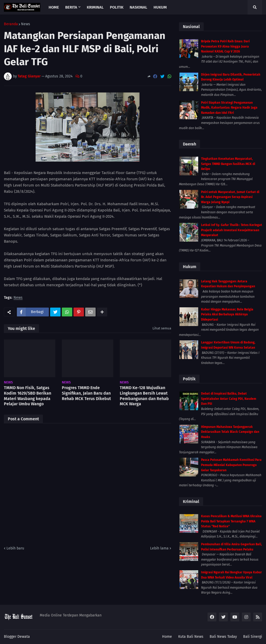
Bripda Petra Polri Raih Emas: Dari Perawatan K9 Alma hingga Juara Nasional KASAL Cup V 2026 (225, 46)
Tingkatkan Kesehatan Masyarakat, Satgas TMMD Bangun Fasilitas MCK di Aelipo (228, 164)
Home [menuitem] (54, 7)
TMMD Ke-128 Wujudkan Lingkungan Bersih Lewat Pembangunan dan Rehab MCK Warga (144, 396)
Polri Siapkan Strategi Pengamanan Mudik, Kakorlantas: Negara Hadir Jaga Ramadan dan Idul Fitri (229, 108)
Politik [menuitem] (117, 7)
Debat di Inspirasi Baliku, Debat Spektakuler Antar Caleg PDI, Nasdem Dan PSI (229, 399)
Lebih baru (15, 548)
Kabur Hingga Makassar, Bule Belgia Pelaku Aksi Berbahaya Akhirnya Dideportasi (227, 314)
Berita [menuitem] (71, 7)
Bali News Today (223, 637)
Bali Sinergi (253, 637)
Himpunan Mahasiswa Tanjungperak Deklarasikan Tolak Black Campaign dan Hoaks (230, 432)
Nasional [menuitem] (138, 7)
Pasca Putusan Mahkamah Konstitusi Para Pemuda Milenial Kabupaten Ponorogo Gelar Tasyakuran (231, 465)
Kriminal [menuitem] (95, 7)
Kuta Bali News (191, 637)
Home (167, 637)
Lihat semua (162, 328)
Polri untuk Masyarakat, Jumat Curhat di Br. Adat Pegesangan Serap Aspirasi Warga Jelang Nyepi (230, 197)
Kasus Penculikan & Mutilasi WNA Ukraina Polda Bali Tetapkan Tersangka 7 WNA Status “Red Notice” (231, 521)
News (26, 24)
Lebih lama (159, 548)
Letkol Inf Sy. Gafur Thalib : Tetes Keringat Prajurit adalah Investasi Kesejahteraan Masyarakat (232, 230)
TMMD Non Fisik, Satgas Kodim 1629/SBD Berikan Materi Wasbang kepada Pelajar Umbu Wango (28, 396)
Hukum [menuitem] (160, 7)
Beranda (11, 24)
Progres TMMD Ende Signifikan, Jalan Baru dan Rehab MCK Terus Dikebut (86, 393)
